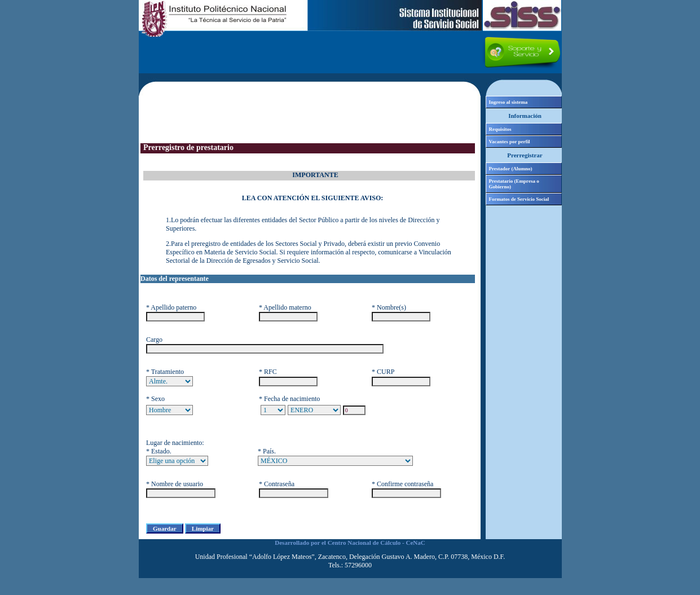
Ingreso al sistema (509, 102)
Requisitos (500, 129)
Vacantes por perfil (510, 142)
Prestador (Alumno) (511, 169)
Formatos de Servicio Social (519, 199)
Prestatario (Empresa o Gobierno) (514, 184)
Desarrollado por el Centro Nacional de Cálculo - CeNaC (350, 543)
